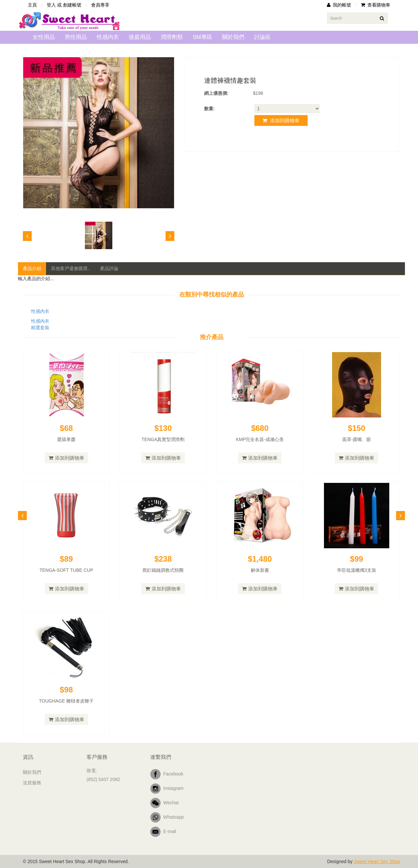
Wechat (164, 803)
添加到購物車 (281, 120)
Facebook (167, 774)
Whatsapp (167, 817)
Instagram (167, 789)
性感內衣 (108, 37)
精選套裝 (40, 328)
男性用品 (76, 37)
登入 (51, 5)
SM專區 (202, 37)
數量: (209, 109)
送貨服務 (32, 783)
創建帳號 (72, 5)
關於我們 (233, 37)
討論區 (262, 37)
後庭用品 (140, 37)
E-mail (163, 832)
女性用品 (44, 37)
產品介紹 (32, 268)
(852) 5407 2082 (103, 779)
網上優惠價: (216, 93)
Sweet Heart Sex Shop (377, 861)
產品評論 (109, 268)
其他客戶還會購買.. (71, 268)
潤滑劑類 (172, 37)
